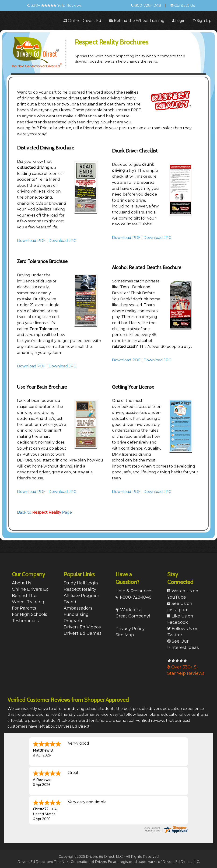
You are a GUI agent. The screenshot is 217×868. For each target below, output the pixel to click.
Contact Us (183, 5)
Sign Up (202, 21)
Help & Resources (134, 591)
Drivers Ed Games (83, 633)
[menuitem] (82, 21)
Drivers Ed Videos (82, 627)
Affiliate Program (82, 596)
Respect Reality (80, 589)
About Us (22, 583)
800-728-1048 (146, 5)
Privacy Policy (130, 629)
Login (179, 21)
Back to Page (44, 512)
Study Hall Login (81, 583)
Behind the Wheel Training (137, 21)
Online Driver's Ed (82, 21)
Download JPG (63, 241)
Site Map (125, 635)
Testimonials (25, 621)
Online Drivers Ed (30, 589)
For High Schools (30, 614)
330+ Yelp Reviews (54, 5)
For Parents (24, 608)
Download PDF (31, 241)
